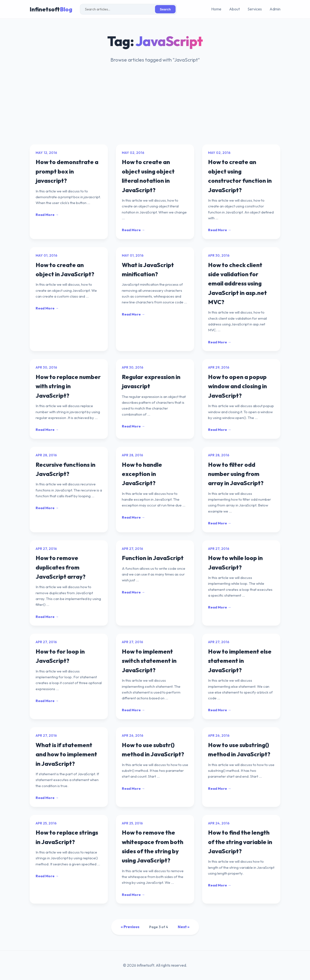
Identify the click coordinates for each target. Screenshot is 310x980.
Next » (184, 927)
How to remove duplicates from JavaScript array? (61, 567)
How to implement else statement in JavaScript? (240, 661)
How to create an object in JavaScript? (65, 269)
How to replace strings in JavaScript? (67, 837)
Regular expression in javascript (151, 381)
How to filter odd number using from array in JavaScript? (236, 474)
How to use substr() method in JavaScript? (153, 750)
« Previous (130, 927)
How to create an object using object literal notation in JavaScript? (148, 176)
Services (255, 9)
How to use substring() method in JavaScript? (239, 750)
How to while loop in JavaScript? (235, 562)
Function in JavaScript (153, 558)
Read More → (47, 215)
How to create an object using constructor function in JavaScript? (240, 176)
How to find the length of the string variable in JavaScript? (240, 842)
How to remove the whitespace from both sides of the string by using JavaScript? (153, 846)
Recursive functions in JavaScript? (66, 469)
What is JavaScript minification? (148, 269)
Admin (275, 9)
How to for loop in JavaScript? (60, 656)
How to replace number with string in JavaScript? (68, 386)
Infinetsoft (51, 9)
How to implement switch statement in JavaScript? (149, 661)
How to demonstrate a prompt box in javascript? (67, 171)
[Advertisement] (155, 108)
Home (216, 9)
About (234, 9)
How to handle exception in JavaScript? (142, 474)
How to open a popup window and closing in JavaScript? (237, 386)
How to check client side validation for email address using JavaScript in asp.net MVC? (237, 284)
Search (165, 9)
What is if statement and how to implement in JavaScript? (66, 754)
